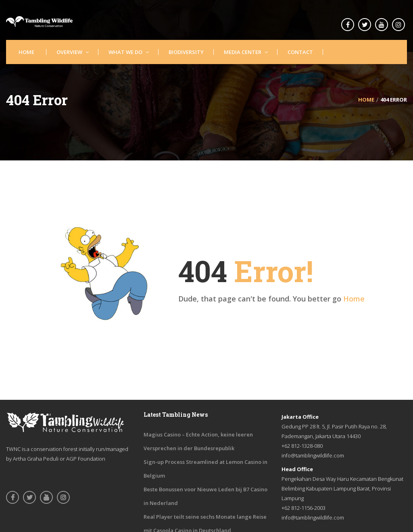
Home (354, 299)
